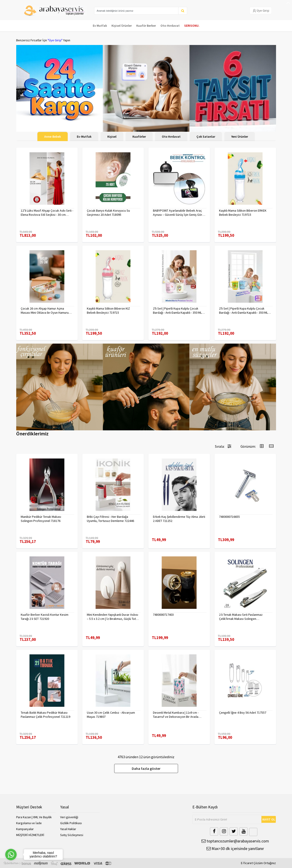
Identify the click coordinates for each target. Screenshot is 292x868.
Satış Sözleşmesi (72, 835)
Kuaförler (139, 137)
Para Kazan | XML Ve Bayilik (34, 817)
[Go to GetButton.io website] (11, 863)
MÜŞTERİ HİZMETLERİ (30, 835)
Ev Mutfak (100, 26)
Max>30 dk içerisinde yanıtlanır (235, 848)
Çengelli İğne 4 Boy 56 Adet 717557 (243, 713)
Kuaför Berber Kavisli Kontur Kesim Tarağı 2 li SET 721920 (45, 617)
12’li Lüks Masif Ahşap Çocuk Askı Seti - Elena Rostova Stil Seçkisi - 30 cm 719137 (47, 213)
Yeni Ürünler (240, 137)
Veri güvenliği (69, 817)
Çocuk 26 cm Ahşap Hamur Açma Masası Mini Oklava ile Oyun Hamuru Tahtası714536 (45, 310)
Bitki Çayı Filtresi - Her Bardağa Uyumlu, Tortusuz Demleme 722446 (110, 519)
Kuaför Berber (146, 26)
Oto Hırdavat (171, 137)
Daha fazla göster (146, 768)
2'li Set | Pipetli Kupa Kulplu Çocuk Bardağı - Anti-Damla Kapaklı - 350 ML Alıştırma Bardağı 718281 (243, 310)
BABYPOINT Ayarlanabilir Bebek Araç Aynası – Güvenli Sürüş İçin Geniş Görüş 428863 (179, 213)
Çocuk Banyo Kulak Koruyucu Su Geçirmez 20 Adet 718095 (108, 213)
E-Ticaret (247, 863)
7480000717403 (163, 615)
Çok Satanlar (206, 137)
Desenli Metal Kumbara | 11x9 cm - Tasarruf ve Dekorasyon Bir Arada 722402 (176, 715)
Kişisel (112, 137)
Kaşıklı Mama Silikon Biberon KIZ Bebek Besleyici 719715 (108, 310)
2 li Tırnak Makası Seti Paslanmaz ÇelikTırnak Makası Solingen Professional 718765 (241, 617)
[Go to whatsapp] (11, 855)
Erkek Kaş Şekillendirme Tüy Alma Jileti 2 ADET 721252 (179, 519)
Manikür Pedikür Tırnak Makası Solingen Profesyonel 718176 (41, 519)
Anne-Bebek (53, 137)
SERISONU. (192, 26)
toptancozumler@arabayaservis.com (235, 841)
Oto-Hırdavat (170, 26)
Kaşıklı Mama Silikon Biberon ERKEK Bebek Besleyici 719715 (243, 213)
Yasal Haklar (68, 829)
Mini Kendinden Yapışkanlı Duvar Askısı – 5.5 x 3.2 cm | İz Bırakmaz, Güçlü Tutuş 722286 (113, 617)
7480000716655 (229, 517)
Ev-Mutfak (84, 137)
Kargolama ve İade (29, 823)
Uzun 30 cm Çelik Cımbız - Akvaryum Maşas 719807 (111, 715)
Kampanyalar (25, 829)
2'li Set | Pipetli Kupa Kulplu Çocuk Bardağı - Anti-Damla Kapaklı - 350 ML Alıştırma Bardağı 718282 (177, 310)
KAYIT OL (269, 819)
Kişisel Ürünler (122, 26)
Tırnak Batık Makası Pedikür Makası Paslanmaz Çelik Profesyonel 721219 (45, 715)
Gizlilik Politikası (71, 823)
